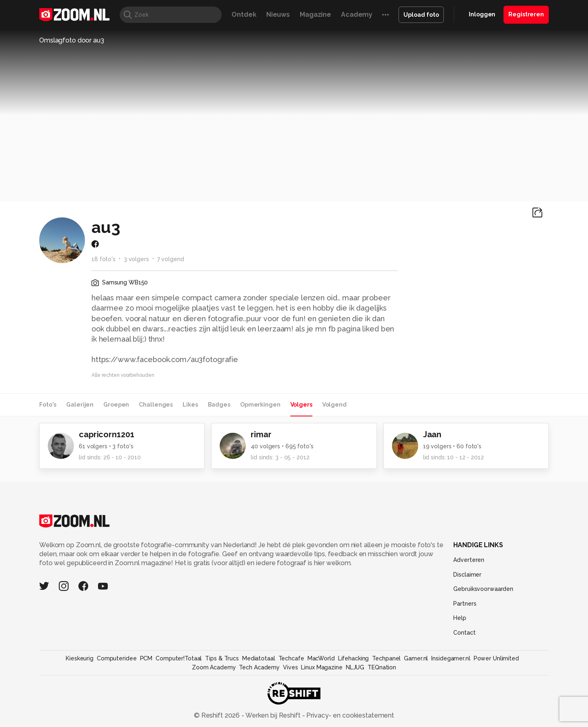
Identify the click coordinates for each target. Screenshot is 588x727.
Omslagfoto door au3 (72, 40)
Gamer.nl (416, 658)
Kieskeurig (80, 658)
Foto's (48, 405)
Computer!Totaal (179, 658)
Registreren (526, 14)
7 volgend (171, 259)
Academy (357, 15)
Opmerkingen (260, 405)
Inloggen (482, 14)
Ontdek (244, 15)
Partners (465, 604)
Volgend (334, 405)
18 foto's (104, 259)
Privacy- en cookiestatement (349, 715)
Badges (219, 405)
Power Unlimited (496, 658)
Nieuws (278, 15)
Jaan (432, 434)
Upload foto (421, 15)
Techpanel (386, 658)
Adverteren (469, 560)
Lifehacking (354, 658)
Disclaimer (467, 575)
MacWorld (321, 658)
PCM (146, 658)
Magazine (315, 15)
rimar (261, 434)
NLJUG (355, 667)
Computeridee (117, 658)
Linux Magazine (322, 667)
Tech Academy (259, 667)
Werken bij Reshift (273, 715)
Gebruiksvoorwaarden (483, 589)
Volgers (301, 405)
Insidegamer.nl (451, 658)
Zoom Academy (214, 667)
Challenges (156, 405)
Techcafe (291, 658)
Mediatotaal (259, 658)
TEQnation (382, 667)
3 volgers (136, 259)
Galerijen (80, 405)
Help (460, 618)
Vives (290, 667)
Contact (464, 633)
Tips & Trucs (222, 658)
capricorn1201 (106, 434)
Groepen (116, 405)
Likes (190, 405)
